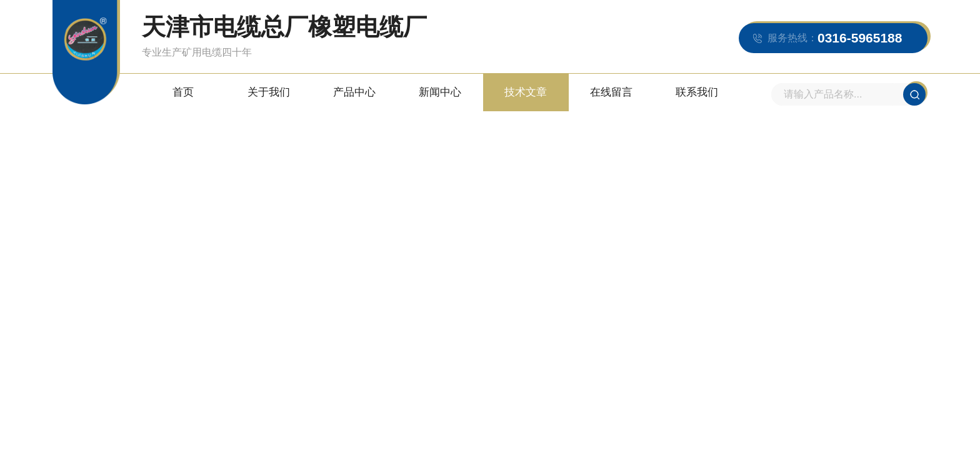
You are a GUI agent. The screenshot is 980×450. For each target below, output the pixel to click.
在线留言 (611, 92)
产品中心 (354, 92)
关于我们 (269, 92)
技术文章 (526, 92)
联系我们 (697, 92)
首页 (183, 92)
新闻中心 (440, 92)
